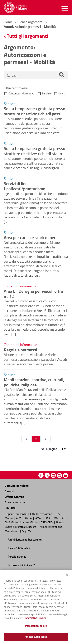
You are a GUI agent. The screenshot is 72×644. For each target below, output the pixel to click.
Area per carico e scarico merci (31, 237)
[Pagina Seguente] (46, 439)
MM (56, 518)
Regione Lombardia (16, 514)
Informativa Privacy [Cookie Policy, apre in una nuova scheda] (35, 618)
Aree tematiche (15, 502)
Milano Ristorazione (51, 527)
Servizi (9, 491)
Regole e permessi (20, 350)
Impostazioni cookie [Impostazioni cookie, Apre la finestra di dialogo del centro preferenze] (36, 626)
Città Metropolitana (41, 514)
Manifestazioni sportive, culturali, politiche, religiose (34, 382)
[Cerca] (62, 75)
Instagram (59, 475)
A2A (48, 518)
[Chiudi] (67, 575)
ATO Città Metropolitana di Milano (36, 520)
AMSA (29, 518)
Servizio (46, 93)
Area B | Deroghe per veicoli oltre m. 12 (33, 294)
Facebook (41, 475)
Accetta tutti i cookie (36, 637)
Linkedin (66, 475)
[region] (36, 607)
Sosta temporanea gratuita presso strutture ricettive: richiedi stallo (35, 151)
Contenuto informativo (21, 93)
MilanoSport (12, 531)
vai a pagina (49, 449)
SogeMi (26, 531)
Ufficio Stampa (15, 497)
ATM (19, 518)
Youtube (53, 475)
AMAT (39, 518)
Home (8, 22)
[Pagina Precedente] (26, 439)
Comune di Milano (17, 485)
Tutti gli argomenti (27, 36)
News (62, 93)
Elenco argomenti (31, 22)
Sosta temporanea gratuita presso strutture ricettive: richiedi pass (35, 111)
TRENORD (47, 522)
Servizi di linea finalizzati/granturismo (25, 186)
